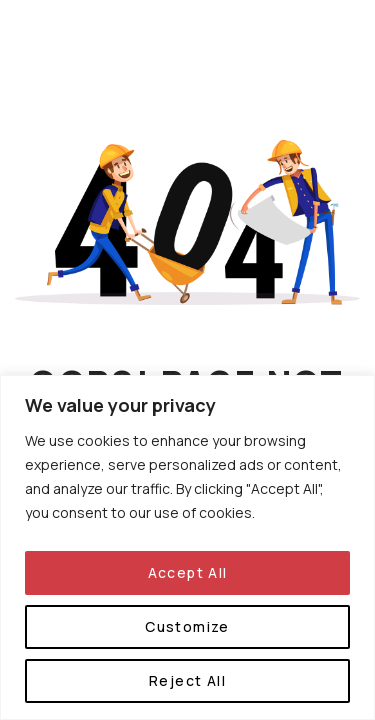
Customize (187, 626)
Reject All (187, 680)
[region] (187, 547)
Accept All (188, 572)
